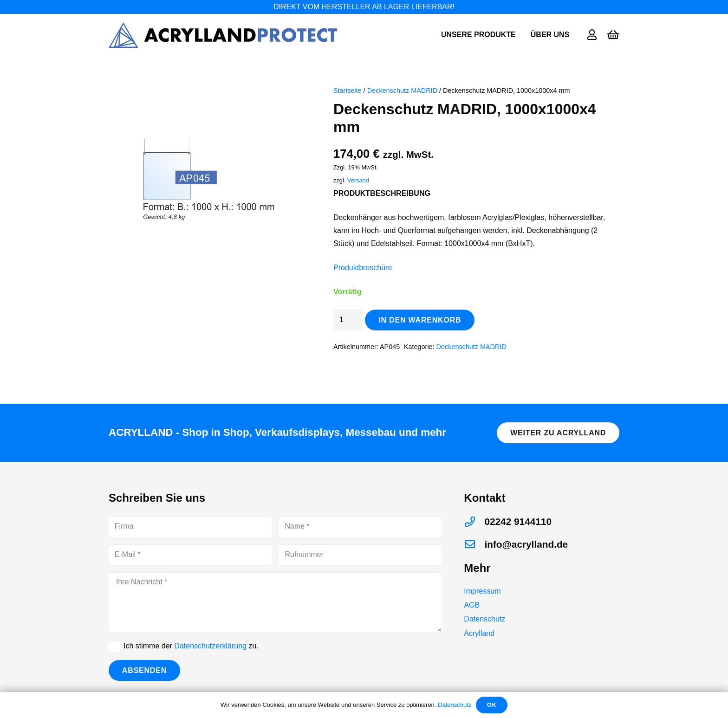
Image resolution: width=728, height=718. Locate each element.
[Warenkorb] (613, 35)
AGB (472, 605)
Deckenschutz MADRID (402, 91)
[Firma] (190, 527)
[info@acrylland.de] (474, 544)
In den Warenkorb (420, 320)
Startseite (348, 91)
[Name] (361, 527)
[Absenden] (144, 670)
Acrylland (479, 633)
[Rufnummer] (361, 555)
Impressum (482, 591)
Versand (358, 180)
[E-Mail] (190, 555)
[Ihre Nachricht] (275, 602)
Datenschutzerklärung (210, 646)
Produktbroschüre (363, 268)
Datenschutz (484, 619)
